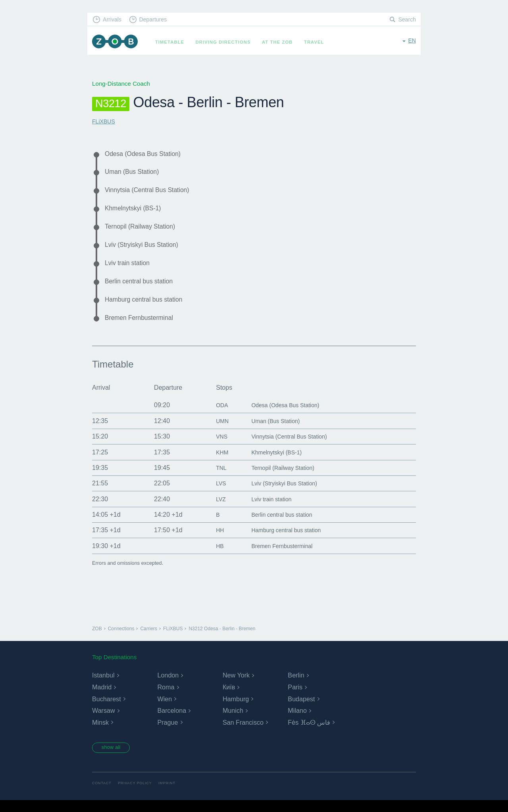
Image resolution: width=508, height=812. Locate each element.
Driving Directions (227, 42)
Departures (157, 20)
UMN (215, 432)
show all (114, 759)
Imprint (172, 795)
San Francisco (243, 733)
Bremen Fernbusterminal (143, 328)
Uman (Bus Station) (135, 173)
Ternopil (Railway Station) (144, 231)
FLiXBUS (104, 121)
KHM (215, 463)
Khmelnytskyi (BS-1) (136, 212)
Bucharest (106, 709)
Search (406, 20)
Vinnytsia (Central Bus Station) (152, 192)
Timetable (173, 42)
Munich (233, 721)
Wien (164, 709)
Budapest (301, 709)
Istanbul (103, 686)
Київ (229, 698)
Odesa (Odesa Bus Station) (147, 154)
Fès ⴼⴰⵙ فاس (309, 733)
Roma (166, 698)
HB (212, 557)
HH (212, 541)
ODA (215, 416)
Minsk (100, 733)
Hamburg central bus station (148, 308)
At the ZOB (281, 42)
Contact (102, 795)
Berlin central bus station (143, 289)
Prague (167, 733)
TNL (214, 478)
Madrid (102, 698)
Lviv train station (130, 270)
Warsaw (103, 721)
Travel (318, 42)
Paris (295, 698)
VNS (214, 447)
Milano (297, 721)
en (412, 41)
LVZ (213, 510)
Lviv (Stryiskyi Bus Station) (146, 250)
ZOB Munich (117, 42)
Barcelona (171, 721)
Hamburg (236, 709)
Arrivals (114, 20)
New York (236, 686)
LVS (213, 494)
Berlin (296, 686)
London (168, 686)
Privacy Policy (138, 795)
